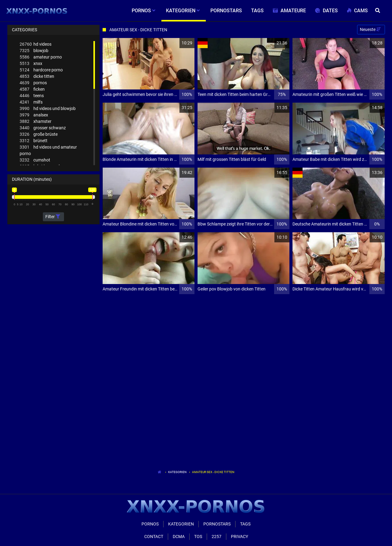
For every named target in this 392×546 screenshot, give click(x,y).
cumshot (35, 160)
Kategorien (177, 472)
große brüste (39, 134)
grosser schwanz (43, 128)
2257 (217, 537)
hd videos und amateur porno (48, 150)
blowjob (34, 51)
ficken (32, 89)
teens (32, 96)
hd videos (36, 44)
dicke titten (37, 76)
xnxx (31, 64)
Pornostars (217, 524)
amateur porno (41, 57)
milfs (31, 102)
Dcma (179, 537)
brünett (34, 141)
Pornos (150, 524)
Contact (154, 537)
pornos (33, 83)
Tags (245, 524)
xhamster (36, 121)
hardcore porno (41, 70)
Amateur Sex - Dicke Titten (213, 472)
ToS (198, 537)
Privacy (239, 537)
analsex (34, 115)
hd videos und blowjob (48, 109)
